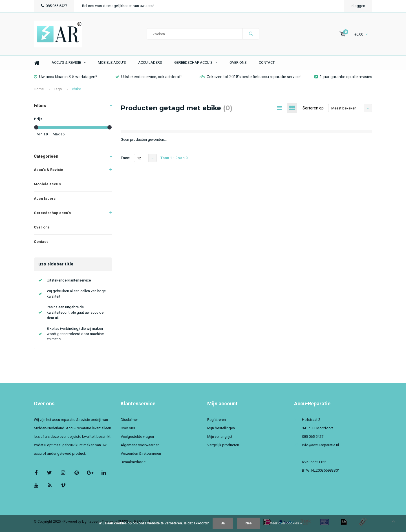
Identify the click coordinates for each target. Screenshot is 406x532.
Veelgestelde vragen (137, 437)
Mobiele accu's (112, 63)
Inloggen (358, 6)
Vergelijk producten (223, 446)
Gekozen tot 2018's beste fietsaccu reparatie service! (250, 77)
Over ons (238, 63)
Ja (223, 523)
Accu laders (150, 63)
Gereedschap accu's (196, 63)
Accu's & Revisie (69, 63)
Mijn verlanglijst (220, 437)
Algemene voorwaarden (140, 446)
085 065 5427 (54, 6)
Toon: (125, 158)
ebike (76, 89)
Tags (58, 89)
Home (37, 63)
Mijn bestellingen (221, 429)
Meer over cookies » (286, 523)
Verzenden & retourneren (141, 454)
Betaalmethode (133, 462)
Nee (249, 523)
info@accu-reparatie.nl (320, 446)
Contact (267, 63)
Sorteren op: (314, 109)
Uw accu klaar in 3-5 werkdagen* (66, 77)
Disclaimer (129, 420)
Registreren (217, 420)
